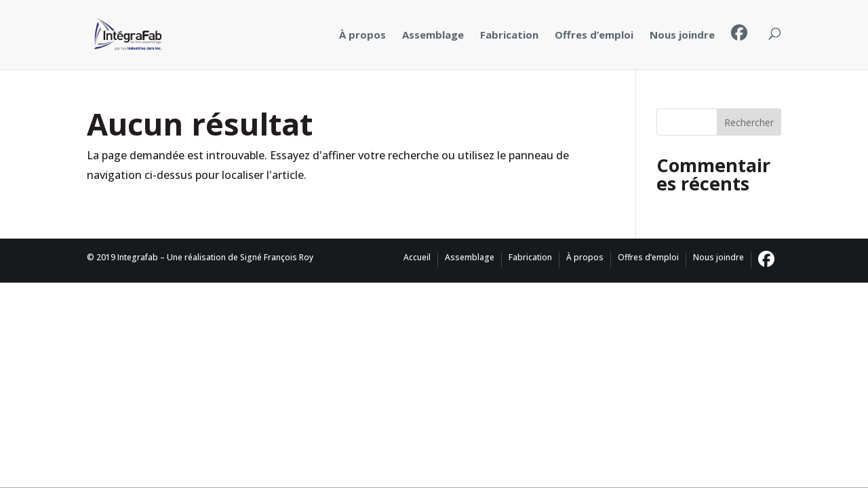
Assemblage (433, 35)
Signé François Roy (277, 257)
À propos (362, 35)
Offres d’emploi (594, 35)
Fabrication (509, 35)
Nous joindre (682, 35)
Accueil (417, 257)
